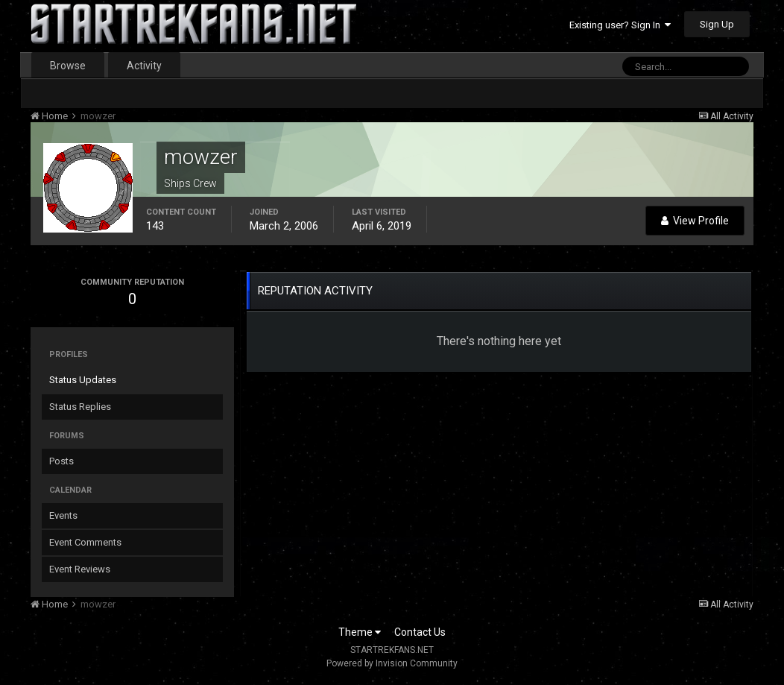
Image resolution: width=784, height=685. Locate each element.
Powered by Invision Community (392, 663)
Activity (144, 66)
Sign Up (717, 24)
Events (63, 515)
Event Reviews (80, 569)
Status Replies (80, 407)
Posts (61, 461)
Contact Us (420, 632)
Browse (68, 66)
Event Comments (85, 542)
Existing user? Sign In (620, 25)
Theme (360, 632)
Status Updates (83, 380)
